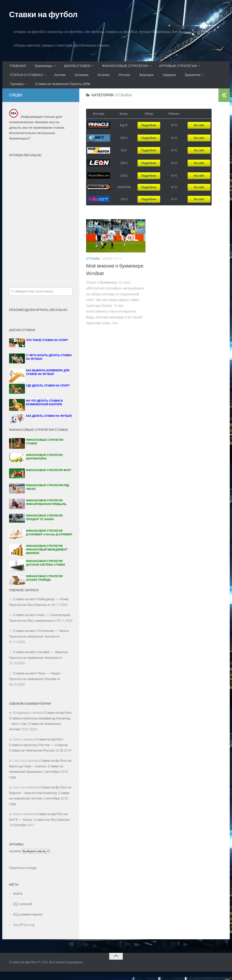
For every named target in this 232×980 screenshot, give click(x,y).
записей (23, 912)
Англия (59, 80)
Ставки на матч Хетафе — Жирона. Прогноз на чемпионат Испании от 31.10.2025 (39, 666)
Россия (117, 80)
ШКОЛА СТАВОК (74, 68)
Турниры (203, 80)
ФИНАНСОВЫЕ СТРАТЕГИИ (122, 68)
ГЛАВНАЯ (17, 68)
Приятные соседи (23, 876)
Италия (98, 80)
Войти (18, 902)
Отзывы (93, 267)
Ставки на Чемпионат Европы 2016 (38, 91)
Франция (137, 80)
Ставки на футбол (50, 15)
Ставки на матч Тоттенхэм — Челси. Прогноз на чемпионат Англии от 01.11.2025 (39, 645)
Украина (157, 80)
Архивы (15, 859)
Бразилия (178, 80)
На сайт (199, 133)
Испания (79, 80)
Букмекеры (41, 68)
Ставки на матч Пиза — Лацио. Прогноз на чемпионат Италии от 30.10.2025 (35, 687)
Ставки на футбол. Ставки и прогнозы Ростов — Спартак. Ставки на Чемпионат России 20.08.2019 (40, 753)
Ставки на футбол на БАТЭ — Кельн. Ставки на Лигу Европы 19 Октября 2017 (39, 828)
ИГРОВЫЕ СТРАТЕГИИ (175, 68)
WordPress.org (24, 933)
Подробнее (149, 133)
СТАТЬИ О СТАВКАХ (26, 80)
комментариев (28, 923)
